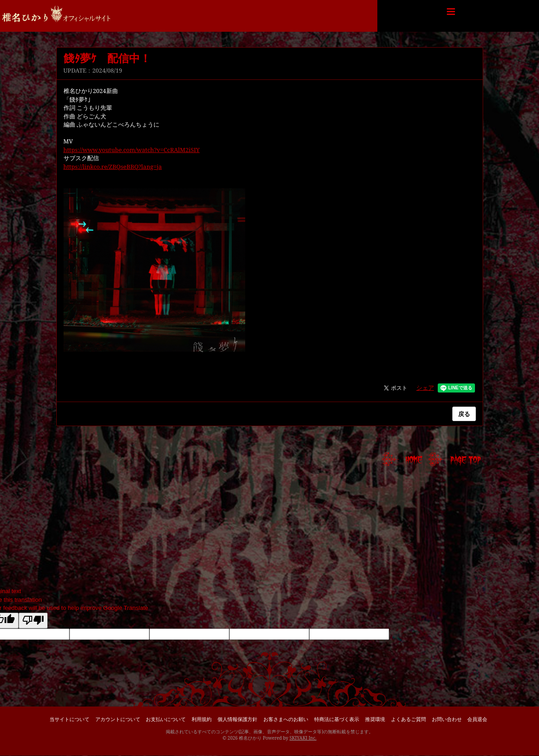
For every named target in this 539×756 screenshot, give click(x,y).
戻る (464, 414)
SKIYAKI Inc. (303, 738)
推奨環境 (375, 719)
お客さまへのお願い (286, 719)
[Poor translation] (33, 621)
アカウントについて (118, 719)
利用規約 (202, 719)
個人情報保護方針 (237, 719)
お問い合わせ (447, 719)
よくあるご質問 (408, 719)
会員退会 (477, 719)
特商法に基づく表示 (337, 719)
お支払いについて (166, 719)
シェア (425, 388)
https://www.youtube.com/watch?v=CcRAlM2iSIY (132, 150)
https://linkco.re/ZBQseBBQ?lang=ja (113, 167)
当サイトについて (69, 719)
